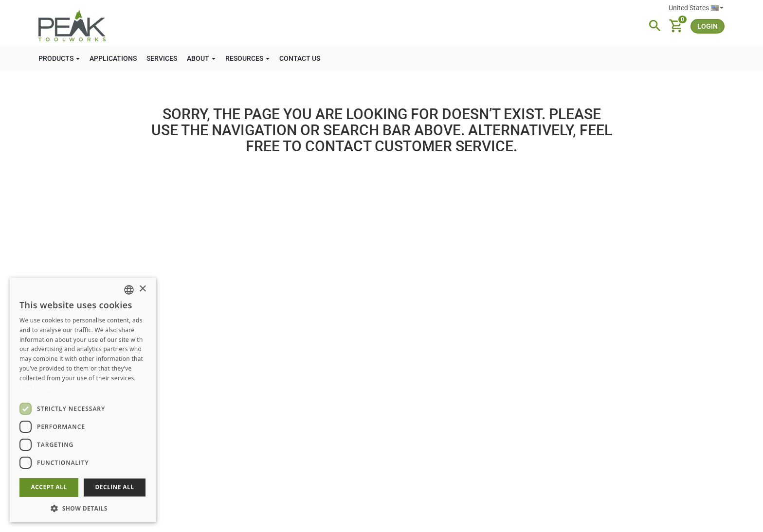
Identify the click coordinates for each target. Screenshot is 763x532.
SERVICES (162, 58)
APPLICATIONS (113, 58)
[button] (83, 508)
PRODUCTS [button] (59, 58)
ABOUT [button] (201, 58)
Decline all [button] (115, 487)
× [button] (142, 289)
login (708, 26)
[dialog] (83, 400)
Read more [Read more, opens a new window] (35, 388)
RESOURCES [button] (247, 58)
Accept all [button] (49, 487)
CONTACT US (300, 58)
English (717, 8)
